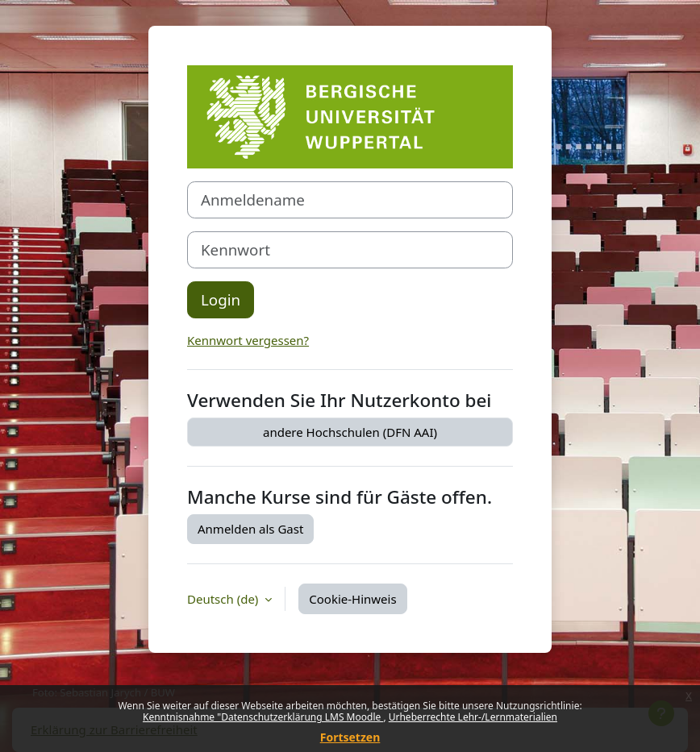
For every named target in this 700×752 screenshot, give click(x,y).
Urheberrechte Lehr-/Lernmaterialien (473, 717)
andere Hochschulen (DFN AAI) (350, 432)
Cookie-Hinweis (352, 599)
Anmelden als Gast (250, 529)
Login (221, 299)
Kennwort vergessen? (248, 340)
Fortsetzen (350, 737)
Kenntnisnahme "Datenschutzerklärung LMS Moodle (263, 717)
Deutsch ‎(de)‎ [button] (224, 599)
